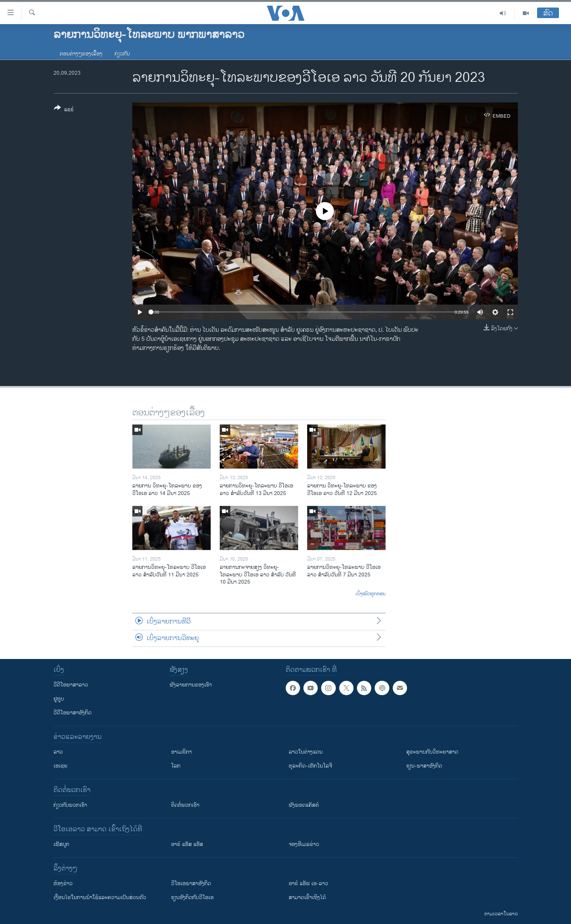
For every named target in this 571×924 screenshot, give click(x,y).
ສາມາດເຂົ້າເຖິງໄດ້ (307, 897)
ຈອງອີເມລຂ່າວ (304, 844)
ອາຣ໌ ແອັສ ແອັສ (187, 844)
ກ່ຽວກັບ (122, 54)
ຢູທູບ (59, 699)
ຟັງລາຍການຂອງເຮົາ (191, 685)
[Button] (64, 110)
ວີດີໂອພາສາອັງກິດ (73, 713)
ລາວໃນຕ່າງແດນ (306, 752)
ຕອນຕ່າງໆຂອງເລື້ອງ (81, 54)
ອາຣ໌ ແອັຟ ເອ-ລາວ (308, 883)
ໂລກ (176, 766)
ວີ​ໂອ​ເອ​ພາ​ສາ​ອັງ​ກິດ (191, 883)
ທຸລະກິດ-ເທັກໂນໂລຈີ (310, 766)
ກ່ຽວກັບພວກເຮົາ (70, 805)
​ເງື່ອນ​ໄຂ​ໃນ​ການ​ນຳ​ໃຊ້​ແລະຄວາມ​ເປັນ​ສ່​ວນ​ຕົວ (100, 897)
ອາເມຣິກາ (181, 752)
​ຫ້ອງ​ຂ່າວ (63, 883)
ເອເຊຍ (60, 766)
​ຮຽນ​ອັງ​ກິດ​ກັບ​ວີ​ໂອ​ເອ (192, 897)
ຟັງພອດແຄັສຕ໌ (304, 805)
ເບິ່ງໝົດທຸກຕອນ (370, 594)
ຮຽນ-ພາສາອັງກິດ (424, 766)
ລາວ (58, 752)
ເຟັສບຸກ (61, 844)
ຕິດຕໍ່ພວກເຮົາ (185, 805)
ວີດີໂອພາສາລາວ (71, 685)
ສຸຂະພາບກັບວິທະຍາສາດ (432, 752)
